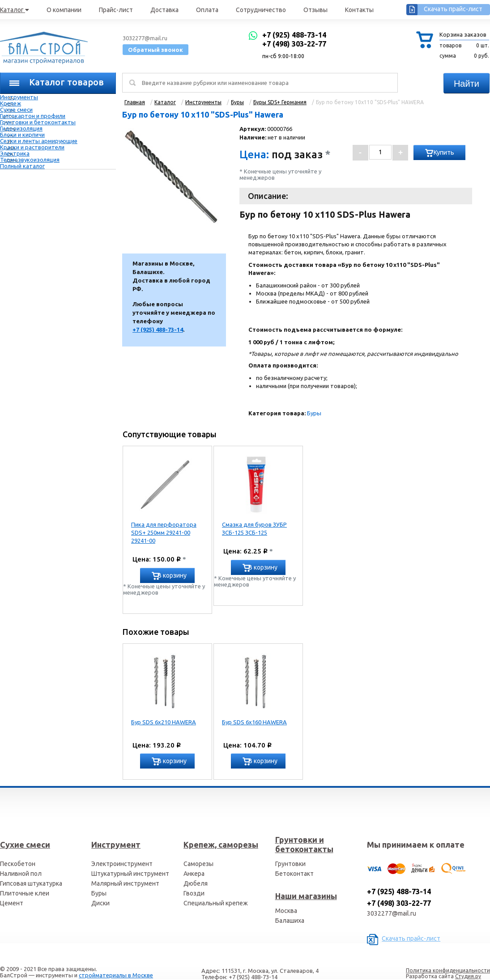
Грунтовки (290, 864)
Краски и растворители (32, 147)
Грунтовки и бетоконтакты (38, 122)
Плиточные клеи (25, 893)
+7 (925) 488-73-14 (294, 35)
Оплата (207, 10)
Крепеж (11, 103)
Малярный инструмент (125, 883)
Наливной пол (21, 874)
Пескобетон (18, 864)
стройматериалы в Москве (116, 975)
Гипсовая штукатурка (31, 883)
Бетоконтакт (294, 874)
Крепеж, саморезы (221, 845)
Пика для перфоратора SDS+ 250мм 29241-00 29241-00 (164, 532)
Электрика (15, 153)
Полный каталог (22, 166)
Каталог (15, 10)
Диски (100, 903)
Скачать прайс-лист (453, 9)
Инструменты (19, 97)
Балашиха (290, 921)
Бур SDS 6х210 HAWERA (164, 722)
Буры (314, 413)
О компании (64, 10)
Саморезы (198, 864)
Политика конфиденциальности (448, 970)
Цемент (12, 903)
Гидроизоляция (21, 128)
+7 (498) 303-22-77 (294, 44)
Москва (286, 911)
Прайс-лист (116, 10)
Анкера (194, 874)
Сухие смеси (16, 110)
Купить (444, 152)
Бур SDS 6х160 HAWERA (254, 722)
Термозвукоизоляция (30, 160)
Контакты (359, 10)
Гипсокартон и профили (33, 116)
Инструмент (116, 845)
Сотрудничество (261, 10)
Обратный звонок (156, 50)
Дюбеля (196, 883)
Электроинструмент (122, 864)
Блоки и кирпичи (22, 135)
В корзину (172, 575)
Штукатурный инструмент (130, 874)
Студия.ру (468, 976)
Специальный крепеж (216, 903)
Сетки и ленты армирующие (39, 141)
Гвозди (194, 893)
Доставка (164, 10)
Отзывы (315, 10)
